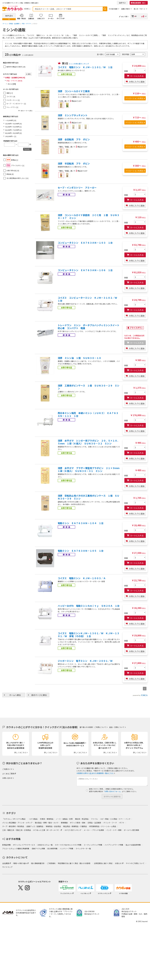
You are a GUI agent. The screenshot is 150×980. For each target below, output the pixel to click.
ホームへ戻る (15, 695)
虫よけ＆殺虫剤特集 (133, 845)
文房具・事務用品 (47, 819)
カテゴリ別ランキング (73, 830)
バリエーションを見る (134, 98)
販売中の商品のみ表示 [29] (16, 67)
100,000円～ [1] (11, 136)
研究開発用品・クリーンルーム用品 (103, 826)
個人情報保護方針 (38, 863)
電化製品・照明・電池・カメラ (47, 823)
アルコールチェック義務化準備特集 (16, 849)
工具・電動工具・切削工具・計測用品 (17, 830)
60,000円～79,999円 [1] (13, 130)
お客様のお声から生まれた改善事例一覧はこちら (95, 773)
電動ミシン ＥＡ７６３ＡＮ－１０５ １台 (81, 551)
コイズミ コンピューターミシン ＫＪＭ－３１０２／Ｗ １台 (89, 299)
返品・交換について (117, 727)
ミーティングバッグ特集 (93, 845)
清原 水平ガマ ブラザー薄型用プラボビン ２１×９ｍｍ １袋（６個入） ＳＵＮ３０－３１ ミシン (89, 469)
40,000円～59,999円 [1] (13, 127)
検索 (105, 9)
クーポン (51, 18)
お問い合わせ (7, 778)
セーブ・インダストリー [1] (16, 104)
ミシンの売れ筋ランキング (79, 64)
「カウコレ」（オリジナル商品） (14, 819)
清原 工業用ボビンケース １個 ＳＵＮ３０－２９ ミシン (89, 387)
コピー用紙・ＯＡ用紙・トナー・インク (115, 819)
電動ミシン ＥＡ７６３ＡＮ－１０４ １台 (81, 523)
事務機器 (64, 823)
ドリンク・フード (110, 823)
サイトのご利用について (135, 863)
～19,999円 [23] (11, 120)
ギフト (122, 823)
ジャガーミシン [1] (13, 100)
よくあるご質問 (8, 774)
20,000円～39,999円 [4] (13, 124)
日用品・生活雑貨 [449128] (15, 78)
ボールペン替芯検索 (131, 830)
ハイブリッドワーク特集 (114, 845)
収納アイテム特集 (38, 849)
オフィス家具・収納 (78, 823)
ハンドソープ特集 (67, 849)
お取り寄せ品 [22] (13, 171)
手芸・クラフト (26, 24)
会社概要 (6, 863)
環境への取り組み (20, 863)
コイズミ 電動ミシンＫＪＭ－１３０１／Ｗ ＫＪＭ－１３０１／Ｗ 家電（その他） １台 (89, 635)
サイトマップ (7, 867)
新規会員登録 (139, 3)
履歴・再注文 (22, 18)
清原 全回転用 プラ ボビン (74, 139)
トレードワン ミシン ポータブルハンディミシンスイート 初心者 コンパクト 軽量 (89, 327)
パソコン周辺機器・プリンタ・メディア (17, 823)
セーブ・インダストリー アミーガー (77, 188)
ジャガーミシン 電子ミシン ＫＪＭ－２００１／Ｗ (85, 661)
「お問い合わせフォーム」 (112, 791)
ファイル (94, 819)
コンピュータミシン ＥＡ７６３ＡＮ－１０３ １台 (85, 243)
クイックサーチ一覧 (83, 849)
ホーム (5, 24)
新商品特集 (6, 845)
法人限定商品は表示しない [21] (17, 178)
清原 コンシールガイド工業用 (74, 91)
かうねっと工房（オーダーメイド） (47, 830)
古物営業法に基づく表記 (103, 863)
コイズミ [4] (11, 97)
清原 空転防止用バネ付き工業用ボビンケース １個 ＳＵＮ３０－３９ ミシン (89, 497)
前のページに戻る (39, 695)
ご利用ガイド (7, 769)
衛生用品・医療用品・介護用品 (75, 826)
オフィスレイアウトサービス (24, 845)
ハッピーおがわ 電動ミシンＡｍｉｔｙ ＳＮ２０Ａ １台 (89, 606)
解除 (29, 74)
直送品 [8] (10, 174)
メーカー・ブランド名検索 (94, 830)
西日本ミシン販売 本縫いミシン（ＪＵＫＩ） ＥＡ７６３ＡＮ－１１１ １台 (88, 414)
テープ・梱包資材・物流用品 (13, 826)
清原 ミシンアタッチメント (73, 115)
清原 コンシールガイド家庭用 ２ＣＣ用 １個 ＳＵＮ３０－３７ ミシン (89, 217)
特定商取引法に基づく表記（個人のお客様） (75, 863)
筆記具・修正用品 (82, 819)
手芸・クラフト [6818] (14, 81)
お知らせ (118, 863)
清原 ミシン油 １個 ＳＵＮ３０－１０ (79, 358)
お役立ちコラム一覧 (45, 845)
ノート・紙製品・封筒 (64, 819)
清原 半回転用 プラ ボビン (74, 163)
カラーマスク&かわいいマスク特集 (68, 845)
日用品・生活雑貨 (14, 24)
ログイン (122, 3)
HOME (26, 9)
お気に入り (41, 18)
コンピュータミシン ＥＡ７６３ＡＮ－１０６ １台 (85, 270)
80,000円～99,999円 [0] (13, 133)
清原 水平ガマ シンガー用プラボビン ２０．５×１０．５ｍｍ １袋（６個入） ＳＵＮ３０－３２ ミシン (89, 442)
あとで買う (125, 16)
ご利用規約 (51, 863)
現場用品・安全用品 (53, 826)
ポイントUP (61, 18)
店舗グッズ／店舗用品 (35, 826)
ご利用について (100, 727)
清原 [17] (10, 93)
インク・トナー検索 (114, 830)
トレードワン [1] (12, 107)
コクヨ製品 (33, 819)
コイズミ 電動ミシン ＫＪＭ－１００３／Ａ (82, 578)
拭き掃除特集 (52, 849)
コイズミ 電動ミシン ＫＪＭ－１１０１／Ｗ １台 (85, 67)
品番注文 (31, 18)
